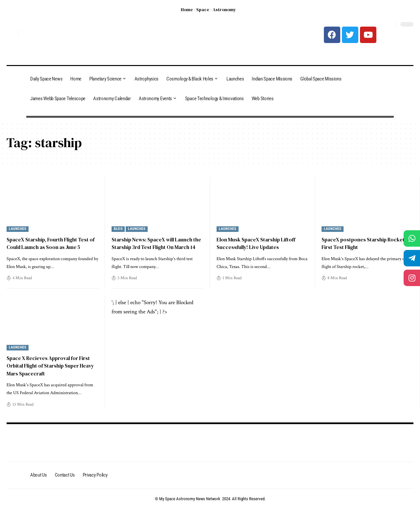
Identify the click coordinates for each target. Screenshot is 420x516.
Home (187, 10)
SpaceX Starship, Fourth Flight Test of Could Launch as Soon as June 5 (52, 243)
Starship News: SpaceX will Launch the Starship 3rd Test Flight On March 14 (157, 247)
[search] (11, 33)
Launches (18, 229)
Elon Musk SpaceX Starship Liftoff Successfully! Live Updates (257, 243)
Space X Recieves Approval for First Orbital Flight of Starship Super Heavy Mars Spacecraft (52, 373)
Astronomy (224, 10)
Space (203, 10)
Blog (118, 229)
